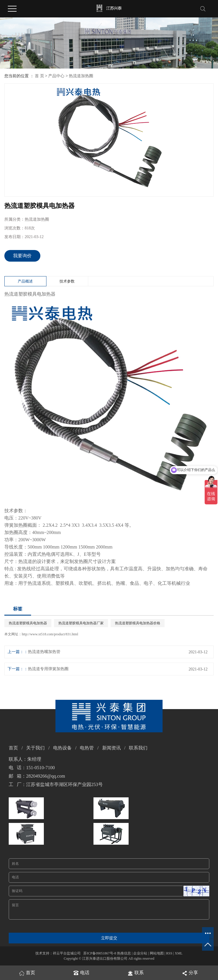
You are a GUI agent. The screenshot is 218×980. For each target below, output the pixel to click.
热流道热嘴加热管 (44, 652)
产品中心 (56, 76)
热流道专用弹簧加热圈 (48, 669)
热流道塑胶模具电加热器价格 (138, 623)
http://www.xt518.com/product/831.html (50, 634)
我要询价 (22, 256)
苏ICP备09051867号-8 (100, 953)
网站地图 (157, 953)
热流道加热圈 (81, 76)
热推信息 (124, 953)
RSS (169, 953)
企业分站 (140, 953)
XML (179, 953)
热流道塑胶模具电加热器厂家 (81, 623)
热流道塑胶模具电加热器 (28, 623)
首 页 (39, 76)
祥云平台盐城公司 (67, 953)
